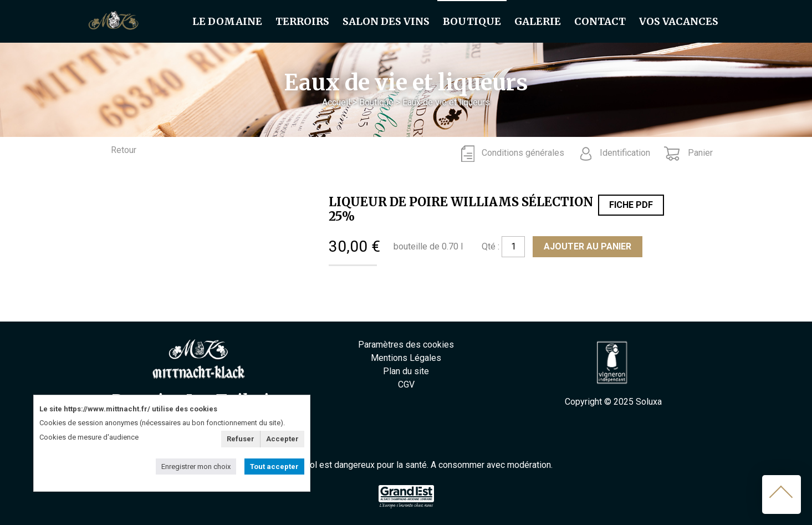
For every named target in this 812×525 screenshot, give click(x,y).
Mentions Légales (406, 358)
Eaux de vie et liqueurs (446, 102)
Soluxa (649, 402)
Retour (124, 150)
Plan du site (406, 371)
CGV (406, 384)
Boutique (376, 102)
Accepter (282, 439)
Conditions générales (523, 153)
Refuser (241, 439)
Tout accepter (274, 467)
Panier (699, 153)
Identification (625, 153)
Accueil (336, 102)
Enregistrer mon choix (196, 467)
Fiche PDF (631, 205)
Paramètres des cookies (406, 345)
